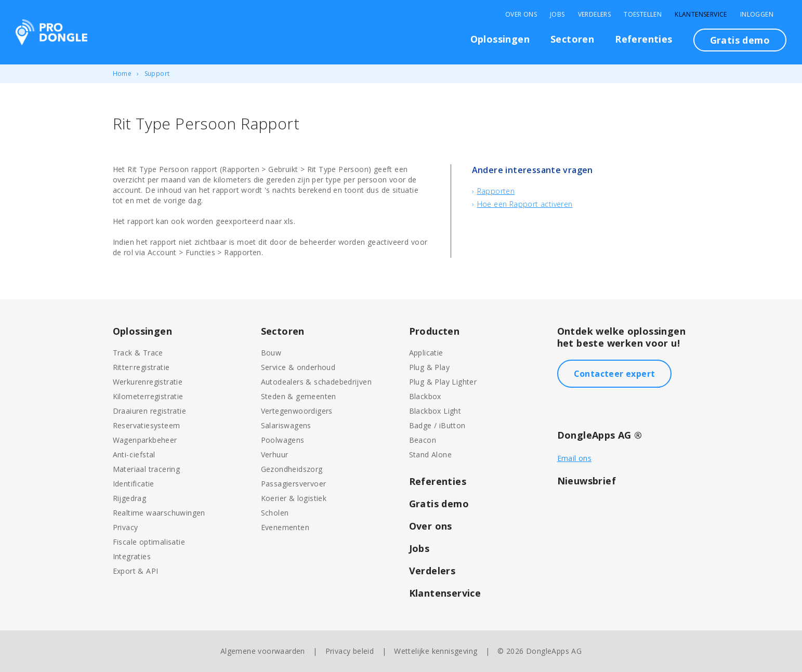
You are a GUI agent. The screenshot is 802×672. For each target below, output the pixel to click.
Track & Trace (138, 353)
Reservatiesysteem (147, 425)
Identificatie (134, 484)
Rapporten (496, 191)
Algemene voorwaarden (263, 651)
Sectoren (572, 39)
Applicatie (426, 353)
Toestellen (643, 15)
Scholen (275, 513)
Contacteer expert (615, 374)
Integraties (132, 556)
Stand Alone (430, 454)
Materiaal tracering (147, 469)
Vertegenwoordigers (297, 411)
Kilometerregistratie (148, 396)
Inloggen (757, 15)
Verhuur (275, 454)
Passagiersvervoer (294, 484)
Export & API (136, 571)
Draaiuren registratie (149, 411)
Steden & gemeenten (299, 396)
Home (122, 74)
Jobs (557, 15)
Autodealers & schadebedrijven (317, 382)
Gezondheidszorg (292, 469)
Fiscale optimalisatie (149, 542)
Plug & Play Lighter (443, 382)
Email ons (575, 458)
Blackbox (425, 396)
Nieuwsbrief (587, 481)
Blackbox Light (435, 411)
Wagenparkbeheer (145, 440)
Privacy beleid (350, 651)
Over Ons (521, 15)
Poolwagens (283, 440)
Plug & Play (429, 367)
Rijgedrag (130, 498)
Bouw (271, 353)
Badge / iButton (437, 425)
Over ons (431, 526)
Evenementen (285, 527)
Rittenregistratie (141, 367)
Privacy (126, 527)
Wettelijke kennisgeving (436, 651)
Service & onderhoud (298, 367)
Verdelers (595, 15)
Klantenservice (701, 15)
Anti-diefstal (134, 454)
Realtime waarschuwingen (159, 513)
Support (157, 74)
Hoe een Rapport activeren (525, 204)
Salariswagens (286, 425)
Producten (435, 331)
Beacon (423, 440)
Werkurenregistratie (148, 382)
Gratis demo (740, 40)
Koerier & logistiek (294, 498)
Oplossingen (500, 39)
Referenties (643, 39)
